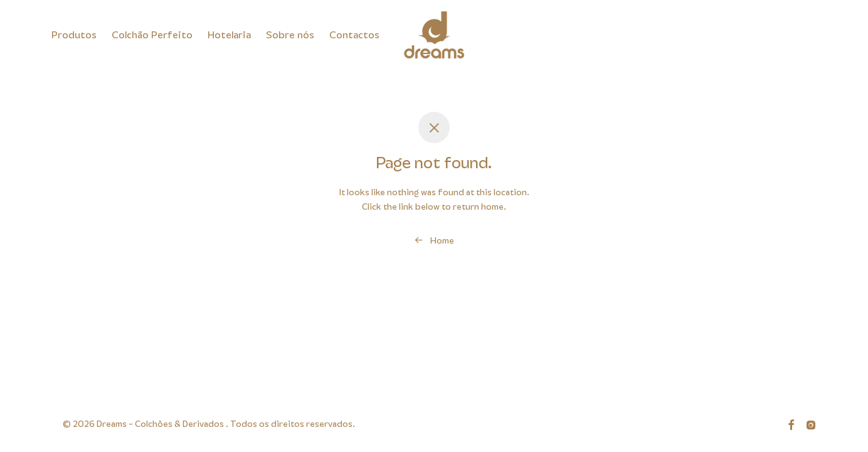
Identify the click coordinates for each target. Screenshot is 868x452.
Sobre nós (290, 35)
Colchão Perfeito (152, 35)
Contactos (354, 35)
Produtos (74, 35)
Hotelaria (229, 35)
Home (434, 240)
